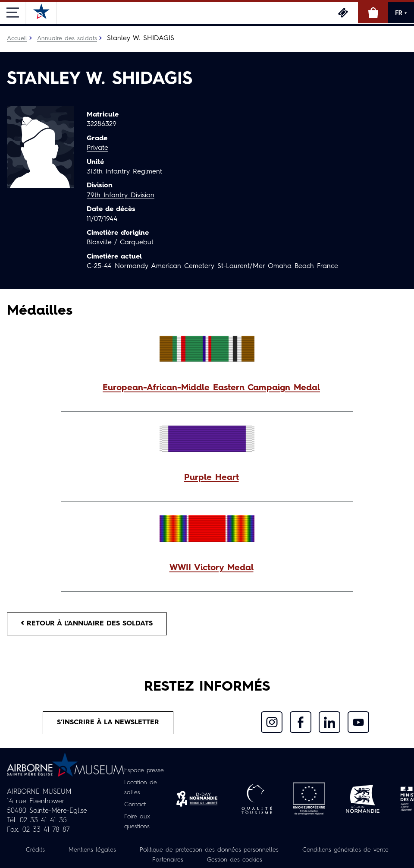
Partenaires (168, 859)
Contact (135, 805)
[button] (207, 388)
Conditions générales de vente (345, 849)
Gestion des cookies (235, 859)
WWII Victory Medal (212, 568)
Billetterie (343, 13)
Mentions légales (92, 849)
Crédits (35, 849)
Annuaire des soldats (67, 38)
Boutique (373, 13)
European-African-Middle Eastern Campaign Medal (211, 388)
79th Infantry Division (121, 196)
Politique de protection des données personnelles (209, 849)
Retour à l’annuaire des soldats (87, 624)
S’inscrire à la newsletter (108, 723)
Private (97, 148)
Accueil (17, 38)
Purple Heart (212, 478)
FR (401, 13)
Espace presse (144, 772)
